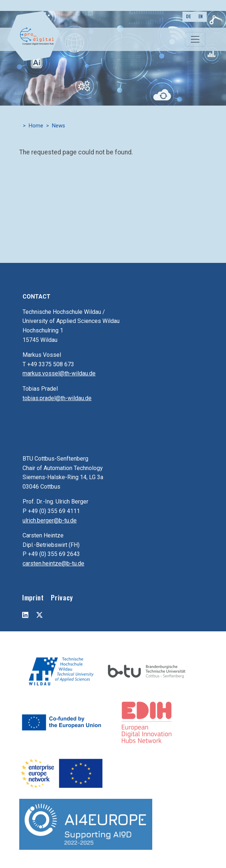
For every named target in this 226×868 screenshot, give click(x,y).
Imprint (33, 597)
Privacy (62, 597)
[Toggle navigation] (195, 39)
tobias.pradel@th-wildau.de (57, 398)
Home (36, 126)
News (58, 126)
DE (188, 16)
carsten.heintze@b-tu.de (53, 563)
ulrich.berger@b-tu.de (50, 520)
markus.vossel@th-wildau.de (59, 373)
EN (201, 16)
